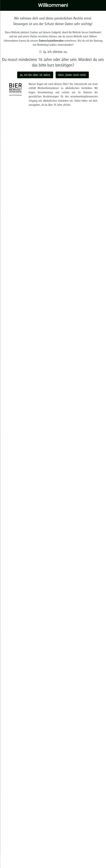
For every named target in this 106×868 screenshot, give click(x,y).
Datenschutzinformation (51, 41)
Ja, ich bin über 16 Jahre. (35, 75)
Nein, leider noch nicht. (72, 75)
